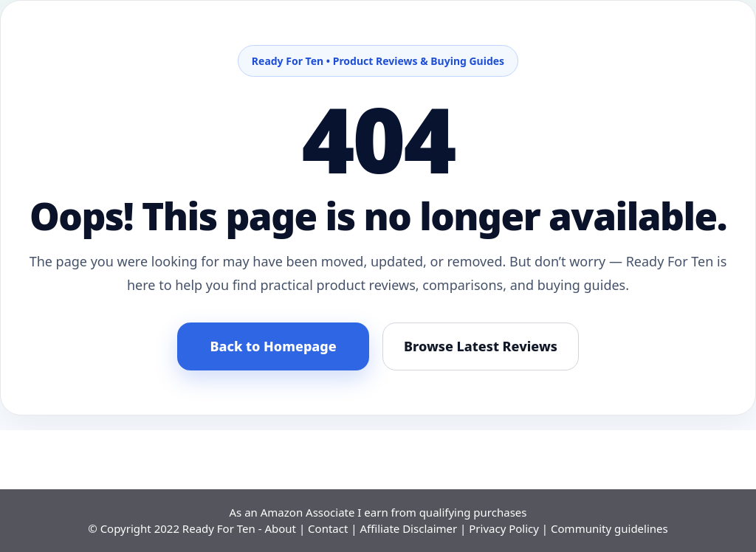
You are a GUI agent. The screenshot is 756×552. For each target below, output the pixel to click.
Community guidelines (609, 528)
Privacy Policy (504, 528)
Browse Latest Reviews (481, 346)
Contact (328, 528)
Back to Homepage (273, 346)
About (280, 528)
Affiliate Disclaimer (408, 528)
